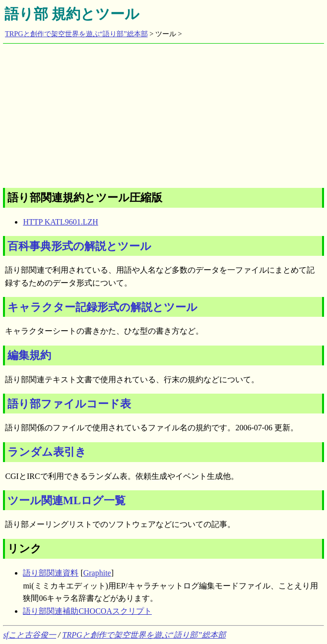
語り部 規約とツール (72, 14)
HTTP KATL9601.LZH (60, 222)
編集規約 (29, 355)
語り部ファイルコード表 (69, 404)
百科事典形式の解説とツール (79, 246)
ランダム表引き (47, 452)
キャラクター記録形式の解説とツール (102, 307)
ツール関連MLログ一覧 (66, 500)
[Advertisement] (165, 113)
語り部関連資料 (51, 573)
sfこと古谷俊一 (30, 635)
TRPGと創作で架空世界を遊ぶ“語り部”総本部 (76, 34)
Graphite (97, 573)
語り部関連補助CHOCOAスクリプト (87, 611)
